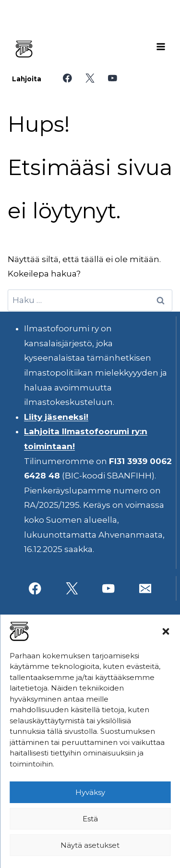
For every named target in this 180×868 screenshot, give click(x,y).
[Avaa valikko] (161, 47)
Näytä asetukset (90, 845)
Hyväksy (90, 792)
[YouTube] (113, 78)
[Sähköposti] (145, 588)
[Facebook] (67, 78)
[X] (90, 78)
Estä (90, 819)
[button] (166, 631)
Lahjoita (27, 79)
